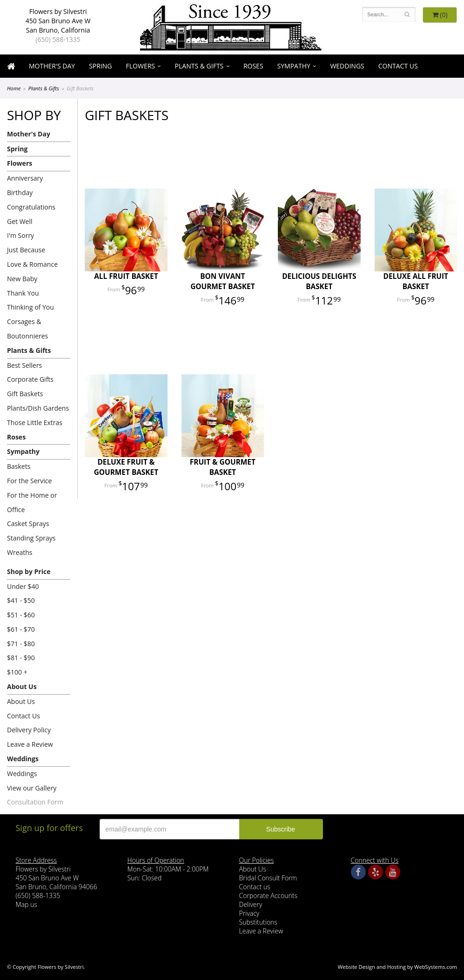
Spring (100, 66)
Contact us (255, 887)
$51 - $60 (21, 615)
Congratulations (31, 207)
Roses (253, 66)
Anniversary (25, 178)
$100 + (17, 672)
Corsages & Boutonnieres (27, 329)
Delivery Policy (29, 730)
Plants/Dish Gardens (38, 408)
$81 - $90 (21, 658)
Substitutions (258, 922)
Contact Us (398, 66)
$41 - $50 (21, 600)
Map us (27, 904)
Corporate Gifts (30, 379)
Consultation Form (35, 802)
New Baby (22, 279)
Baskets (19, 466)
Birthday (20, 193)
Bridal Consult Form (268, 878)
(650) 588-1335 (58, 39)
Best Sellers (24, 365)
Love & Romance (32, 264)
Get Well (20, 221)
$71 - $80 (21, 644)
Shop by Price (29, 571)
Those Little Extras (35, 422)
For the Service (29, 481)
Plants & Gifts (199, 66)
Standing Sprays (31, 538)
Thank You (23, 293)
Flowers (141, 66)
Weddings (347, 66)
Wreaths (20, 552)
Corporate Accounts (268, 896)
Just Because (26, 250)
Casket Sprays (28, 524)
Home (14, 88)
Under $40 (23, 586)
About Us (22, 686)
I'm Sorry (20, 235)
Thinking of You (30, 307)
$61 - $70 (21, 629)
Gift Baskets (25, 394)
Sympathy (294, 66)
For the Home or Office (32, 502)
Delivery (251, 904)
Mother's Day (52, 66)
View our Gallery (32, 788)
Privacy (249, 913)
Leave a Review (30, 744)
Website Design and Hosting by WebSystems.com (397, 967)
